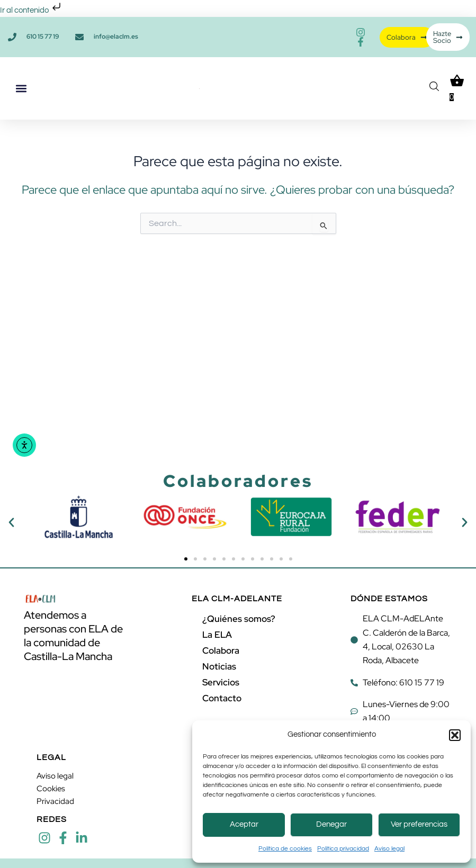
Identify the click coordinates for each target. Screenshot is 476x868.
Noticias (219, 666)
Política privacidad (343, 849)
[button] (455, 735)
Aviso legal (389, 849)
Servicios (221, 682)
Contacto (222, 698)
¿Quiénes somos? (239, 619)
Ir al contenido (32, 10)
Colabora (221, 650)
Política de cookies (285, 849)
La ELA (217, 635)
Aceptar (244, 824)
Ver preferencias (419, 824)
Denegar (331, 824)
